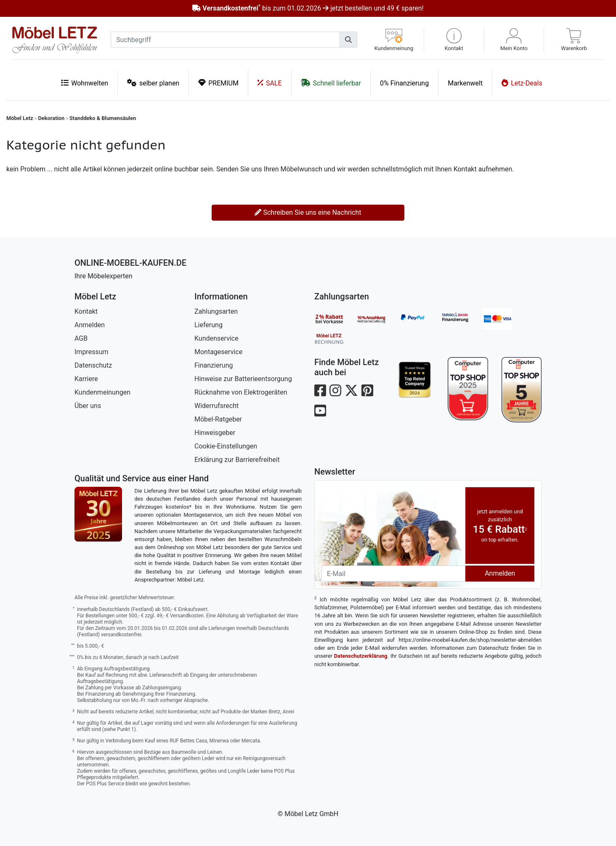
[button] (454, 40)
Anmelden (90, 325)
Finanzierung (214, 365)
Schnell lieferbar (331, 83)
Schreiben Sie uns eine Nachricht (308, 212)
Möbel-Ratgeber (218, 419)
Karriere (86, 379)
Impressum (92, 352)
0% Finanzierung (404, 83)
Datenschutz (93, 365)
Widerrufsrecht (216, 406)
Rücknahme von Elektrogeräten (241, 392)
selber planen (153, 83)
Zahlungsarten (216, 311)
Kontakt (86, 311)
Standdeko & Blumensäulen (103, 118)
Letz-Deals (522, 83)
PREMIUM (218, 83)
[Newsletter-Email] (393, 574)
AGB (81, 338)
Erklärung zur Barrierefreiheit (237, 460)
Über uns (88, 406)
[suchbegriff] (225, 40)
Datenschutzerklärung (361, 656)
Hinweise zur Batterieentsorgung (243, 379)
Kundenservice (216, 338)
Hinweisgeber (215, 433)
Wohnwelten (85, 83)
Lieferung (208, 325)
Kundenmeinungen (102, 392)
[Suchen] (348, 40)
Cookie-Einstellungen (226, 446)
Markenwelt (465, 83)
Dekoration (52, 118)
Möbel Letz (20, 118)
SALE (270, 83)
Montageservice (218, 352)
